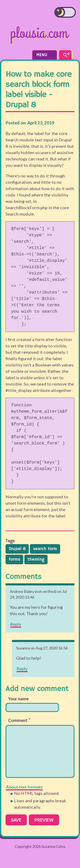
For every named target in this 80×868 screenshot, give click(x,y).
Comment (19, 720)
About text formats (24, 787)
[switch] (65, 12)
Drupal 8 (17, 549)
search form (45, 549)
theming (36, 559)
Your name (18, 699)
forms (14, 559)
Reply (16, 624)
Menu (45, 55)
